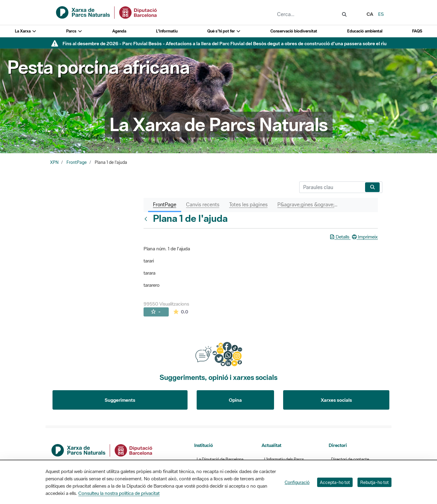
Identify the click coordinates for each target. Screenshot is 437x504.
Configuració (297, 482)
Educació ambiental (365, 31)
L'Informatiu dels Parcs (284, 459)
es (381, 14)
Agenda (119, 31)
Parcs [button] (74, 31)
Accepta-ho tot (335, 482)
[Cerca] (331, 187)
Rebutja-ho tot (374, 482)
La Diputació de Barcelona (220, 459)
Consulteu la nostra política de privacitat (119, 493)
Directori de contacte (350, 459)
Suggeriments (120, 400)
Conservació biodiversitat (294, 31)
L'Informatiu (167, 31)
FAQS (417, 31)
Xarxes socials (336, 400)
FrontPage (77, 162)
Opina (235, 400)
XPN (54, 162)
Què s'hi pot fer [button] (224, 31)
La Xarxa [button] (26, 31)
